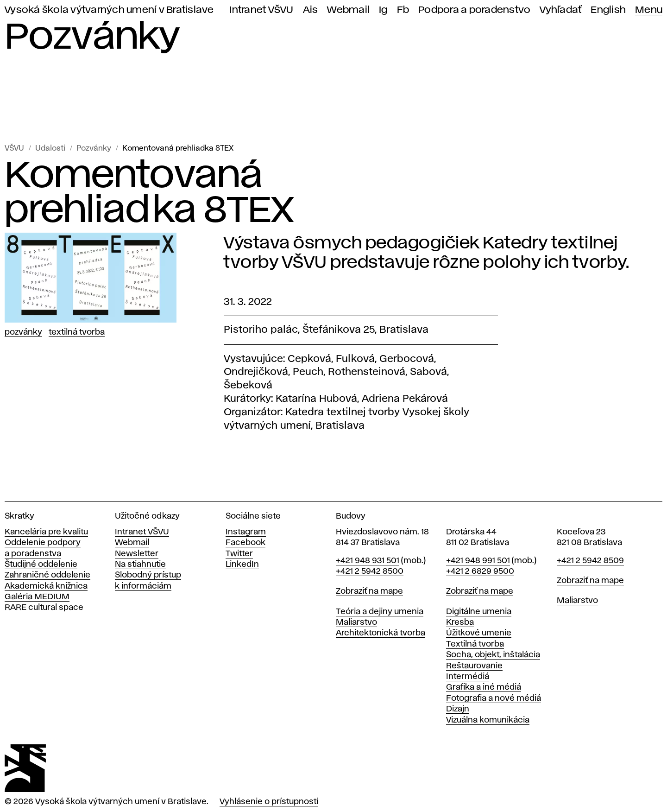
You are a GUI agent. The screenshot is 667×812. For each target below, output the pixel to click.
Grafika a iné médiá (484, 687)
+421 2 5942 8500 (370, 571)
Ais (311, 10)
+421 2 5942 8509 (590, 561)
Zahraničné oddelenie (47, 575)
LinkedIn (242, 565)
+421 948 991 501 (478, 561)
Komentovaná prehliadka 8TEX (178, 149)
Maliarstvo (356, 622)
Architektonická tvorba (381, 633)
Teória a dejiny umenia (380, 612)
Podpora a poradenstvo (474, 10)
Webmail (348, 10)
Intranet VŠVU (261, 10)
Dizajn (458, 709)
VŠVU (14, 149)
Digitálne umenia (479, 612)
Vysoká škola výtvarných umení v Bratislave (109, 10)
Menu (649, 10)
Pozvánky (94, 149)
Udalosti (50, 149)
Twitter (239, 554)
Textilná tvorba (77, 332)
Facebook (245, 543)
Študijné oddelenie (41, 565)
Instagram (246, 532)
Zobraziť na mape (369, 591)
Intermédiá (468, 677)
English (608, 10)
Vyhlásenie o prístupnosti (269, 802)
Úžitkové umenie (479, 633)
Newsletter (137, 554)
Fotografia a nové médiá (494, 698)
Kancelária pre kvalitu (46, 532)
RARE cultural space (44, 608)
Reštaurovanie (474, 666)
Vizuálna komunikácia (488, 720)
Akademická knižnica (46, 586)
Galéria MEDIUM (37, 597)
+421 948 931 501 (368, 561)
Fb (403, 10)
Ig (383, 10)
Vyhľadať (560, 10)
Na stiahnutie (140, 565)
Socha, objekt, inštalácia (493, 655)
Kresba (460, 622)
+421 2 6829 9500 (480, 571)
